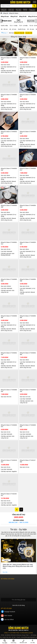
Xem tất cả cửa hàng (18, 605)
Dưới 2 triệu (4, 26)
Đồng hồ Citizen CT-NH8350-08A (28, 59)
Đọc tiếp (5, 572)
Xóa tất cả (29, 33)
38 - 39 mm (4, 29)
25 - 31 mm (31, 29)
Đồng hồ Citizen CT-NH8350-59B (28, 280)
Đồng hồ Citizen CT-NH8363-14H (9, 59)
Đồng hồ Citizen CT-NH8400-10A (28, 391)
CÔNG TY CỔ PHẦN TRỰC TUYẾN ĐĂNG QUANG (18, 633)
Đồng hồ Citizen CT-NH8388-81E (9, 391)
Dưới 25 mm (22, 29)
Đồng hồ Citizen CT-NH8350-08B (9, 206)
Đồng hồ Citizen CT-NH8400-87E (28, 426)
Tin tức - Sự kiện (19, 529)
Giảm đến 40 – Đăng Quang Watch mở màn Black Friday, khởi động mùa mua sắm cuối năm (18, 566)
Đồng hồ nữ (14, 16)
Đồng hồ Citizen (14, 13)
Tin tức (6, 560)
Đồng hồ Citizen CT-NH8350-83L (28, 95)
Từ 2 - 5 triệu (14, 26)
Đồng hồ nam (5, 16)
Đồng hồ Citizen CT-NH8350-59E (9, 317)
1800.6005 (19, 517)
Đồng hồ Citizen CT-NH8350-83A (28, 132)
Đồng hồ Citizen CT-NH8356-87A (28, 169)
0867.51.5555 (24, 522)
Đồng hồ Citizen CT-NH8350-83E (9, 169)
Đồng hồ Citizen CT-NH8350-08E (28, 317)
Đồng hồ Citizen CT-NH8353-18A (28, 243)
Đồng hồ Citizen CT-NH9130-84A (9, 461)
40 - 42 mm (13, 29)
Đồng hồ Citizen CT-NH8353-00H (9, 132)
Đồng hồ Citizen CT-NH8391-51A (9, 243)
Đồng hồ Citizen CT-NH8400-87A (9, 426)
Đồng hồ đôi (23, 16)
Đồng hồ (6, 13)
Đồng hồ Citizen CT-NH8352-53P (9, 354)
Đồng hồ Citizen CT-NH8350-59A (28, 206)
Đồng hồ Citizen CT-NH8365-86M (9, 280)
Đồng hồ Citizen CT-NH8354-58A (28, 354)
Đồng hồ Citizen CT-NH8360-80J (9, 95)
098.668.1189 (13, 522)
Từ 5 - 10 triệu (23, 26)
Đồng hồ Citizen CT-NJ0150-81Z (9, 495)
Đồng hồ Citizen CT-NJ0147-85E (28, 461)
